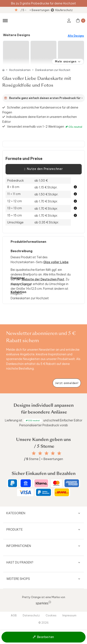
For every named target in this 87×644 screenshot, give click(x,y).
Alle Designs (76, 36)
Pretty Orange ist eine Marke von (44, 600)
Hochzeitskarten (20, 70)
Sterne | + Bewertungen (43, 459)
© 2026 (43, 623)
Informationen (19, 546)
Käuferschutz (64, 10)
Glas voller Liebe (56, 262)
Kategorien (16, 513)
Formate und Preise (24, 159)
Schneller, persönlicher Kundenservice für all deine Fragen (40, 110)
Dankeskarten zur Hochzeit (53, 70)
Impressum (69, 615)
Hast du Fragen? (20, 562)
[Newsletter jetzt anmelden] (67, 383)
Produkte (15, 530)
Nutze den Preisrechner (43, 169)
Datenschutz (31, 615)
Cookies (51, 615)
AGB (14, 615)
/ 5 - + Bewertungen (35, 10)
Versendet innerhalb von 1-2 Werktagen (45, 126)
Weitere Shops (18, 579)
